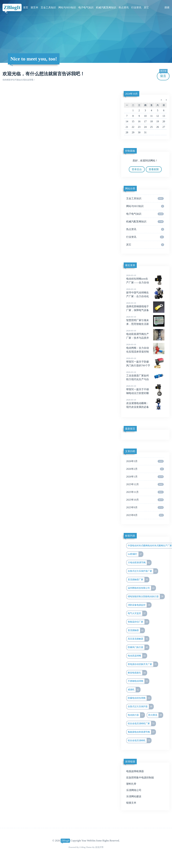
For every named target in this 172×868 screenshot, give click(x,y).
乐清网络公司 (134, 790)
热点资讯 (124, 7)
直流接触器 (136, 630)
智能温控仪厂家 (138, 622)
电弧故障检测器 (135, 771)
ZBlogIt (12, 7)
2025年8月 (145, 515)
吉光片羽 (99, 847)
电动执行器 (136, 715)
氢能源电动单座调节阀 (142, 732)
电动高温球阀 (137, 656)
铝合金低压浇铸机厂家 (142, 724)
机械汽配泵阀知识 (106, 7)
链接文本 (131, 803)
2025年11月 (145, 492)
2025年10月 (145, 500)
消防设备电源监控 (140, 605)
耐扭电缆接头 (137, 673)
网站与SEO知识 (67, 7)
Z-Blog (82, 847)
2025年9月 (145, 507)
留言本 (34, 7)
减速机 (134, 690)
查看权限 (154, 169)
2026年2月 (145, 469)
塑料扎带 (131, 784)
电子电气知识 (86, 7)
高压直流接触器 (138, 639)
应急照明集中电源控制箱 (140, 778)
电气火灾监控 (137, 613)
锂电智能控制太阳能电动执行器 (146, 597)
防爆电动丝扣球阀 (140, 698)
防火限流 (156, 715)
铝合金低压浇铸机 (140, 741)
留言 (163, 75)
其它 (146, 7)
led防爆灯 (135, 554)
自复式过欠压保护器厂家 (143, 571)
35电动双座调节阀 (140, 563)
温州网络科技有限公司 (142, 588)
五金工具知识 (48, 7)
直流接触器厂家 (138, 580)
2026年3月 (145, 461)
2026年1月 (145, 477)
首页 (26, 7)
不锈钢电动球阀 (138, 681)
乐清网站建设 (134, 796)
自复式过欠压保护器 (141, 707)
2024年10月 (131, 94)
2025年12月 (145, 484)
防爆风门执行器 (138, 647)
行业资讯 (136, 7)
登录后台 (137, 169)
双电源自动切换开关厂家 (143, 664)
